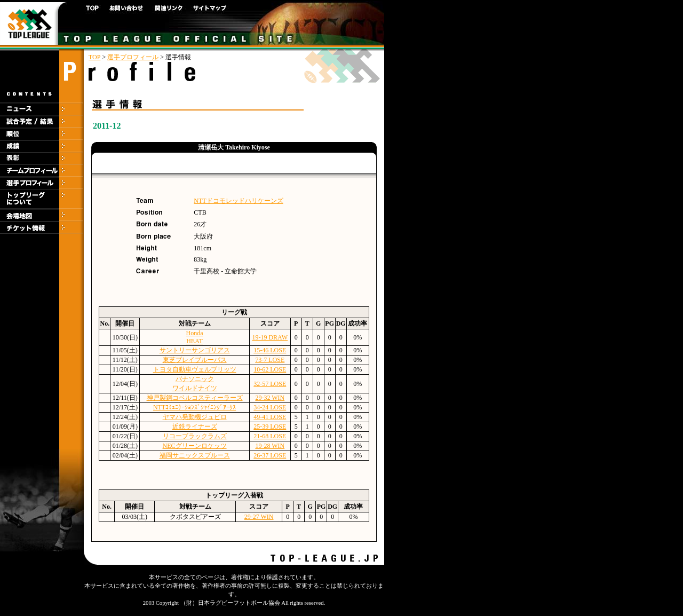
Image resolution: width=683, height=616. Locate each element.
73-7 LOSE (270, 360)
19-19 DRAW (270, 337)
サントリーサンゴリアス (195, 350)
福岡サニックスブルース (195, 455)
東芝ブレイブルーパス (195, 360)
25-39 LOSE (270, 427)
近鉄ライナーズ (195, 427)
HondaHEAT (195, 337)
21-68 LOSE (270, 436)
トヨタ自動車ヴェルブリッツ (195, 369)
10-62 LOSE (270, 369)
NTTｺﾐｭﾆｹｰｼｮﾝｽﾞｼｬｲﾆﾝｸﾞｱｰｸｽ (194, 407)
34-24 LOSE (270, 407)
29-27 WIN (259, 517)
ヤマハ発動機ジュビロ (195, 417)
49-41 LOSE (270, 417)
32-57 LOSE (270, 384)
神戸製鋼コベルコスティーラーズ (195, 398)
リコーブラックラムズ (195, 436)
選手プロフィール (133, 57)
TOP (94, 57)
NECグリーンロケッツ (195, 446)
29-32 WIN (270, 398)
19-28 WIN (270, 446)
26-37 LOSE (270, 455)
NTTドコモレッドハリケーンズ (238, 201)
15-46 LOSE (270, 350)
